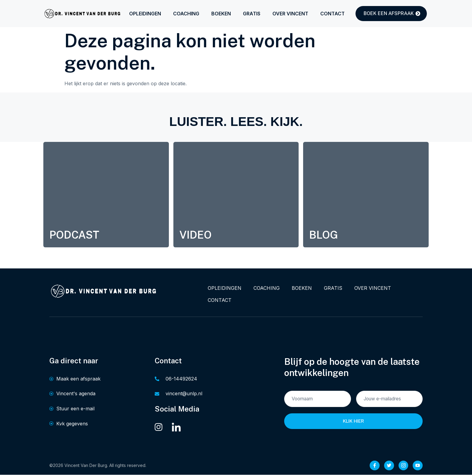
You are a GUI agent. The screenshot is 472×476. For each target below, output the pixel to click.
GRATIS (252, 14)
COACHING (186, 14)
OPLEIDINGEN (145, 14)
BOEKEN (221, 14)
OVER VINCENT (290, 14)
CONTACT (332, 14)
